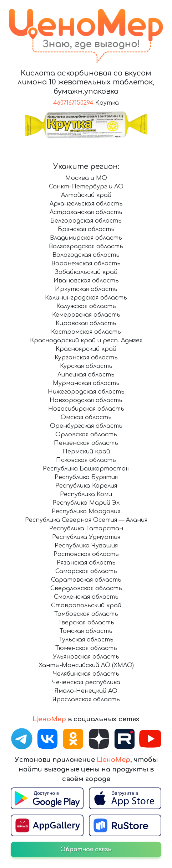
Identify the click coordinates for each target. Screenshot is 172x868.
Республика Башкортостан (86, 469)
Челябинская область (86, 674)
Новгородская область (86, 400)
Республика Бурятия (86, 477)
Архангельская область (86, 204)
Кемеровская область (86, 315)
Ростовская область (86, 554)
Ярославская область (86, 700)
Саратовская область (86, 580)
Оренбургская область (86, 426)
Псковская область (86, 460)
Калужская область (86, 306)
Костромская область (86, 332)
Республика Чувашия (86, 546)
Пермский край (86, 452)
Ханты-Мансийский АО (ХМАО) (86, 665)
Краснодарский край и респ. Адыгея (86, 341)
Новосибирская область (86, 409)
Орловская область (86, 435)
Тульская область (86, 640)
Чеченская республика (86, 682)
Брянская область (86, 229)
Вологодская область (86, 255)
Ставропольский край (86, 605)
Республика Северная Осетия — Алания (86, 520)
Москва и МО (86, 178)
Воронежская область (86, 264)
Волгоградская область (86, 246)
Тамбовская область (86, 614)
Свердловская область (86, 588)
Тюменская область (86, 648)
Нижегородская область (86, 392)
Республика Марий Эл (86, 503)
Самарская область (86, 571)
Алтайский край (86, 195)
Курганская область (86, 358)
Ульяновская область (86, 657)
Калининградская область (86, 298)
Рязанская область (86, 563)
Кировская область (86, 323)
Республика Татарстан (86, 529)
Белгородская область (86, 221)
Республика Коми (86, 494)
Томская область (86, 631)
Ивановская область (86, 281)
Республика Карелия (86, 486)
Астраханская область (86, 212)
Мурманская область (86, 383)
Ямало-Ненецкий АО (86, 691)
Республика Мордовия (86, 511)
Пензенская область (86, 443)
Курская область (86, 366)
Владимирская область (86, 238)
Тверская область (86, 623)
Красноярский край (86, 349)
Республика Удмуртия (86, 537)
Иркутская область (86, 289)
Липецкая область (86, 375)
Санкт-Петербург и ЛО (86, 187)
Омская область (86, 417)
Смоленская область (86, 597)
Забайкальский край (86, 272)
